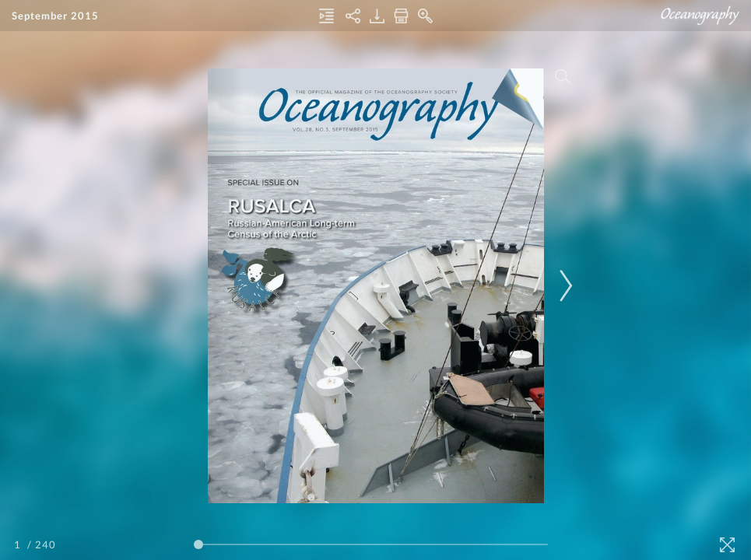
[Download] (377, 16)
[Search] (562, 76)
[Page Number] (19, 544)
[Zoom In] (425, 16)
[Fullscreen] (727, 545)
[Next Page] (563, 286)
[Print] (401, 16)
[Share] (353, 16)
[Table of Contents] (326, 16)
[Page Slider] (371, 544)
